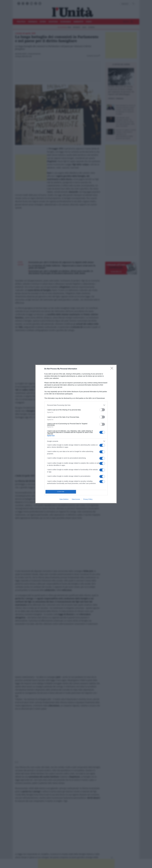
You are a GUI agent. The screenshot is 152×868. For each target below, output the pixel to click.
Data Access (76, 499)
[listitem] (76, 405)
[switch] (102, 410)
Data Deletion (64, 499)
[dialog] (76, 434)
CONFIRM (61, 492)
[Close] (113, 369)
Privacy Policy (88, 499)
